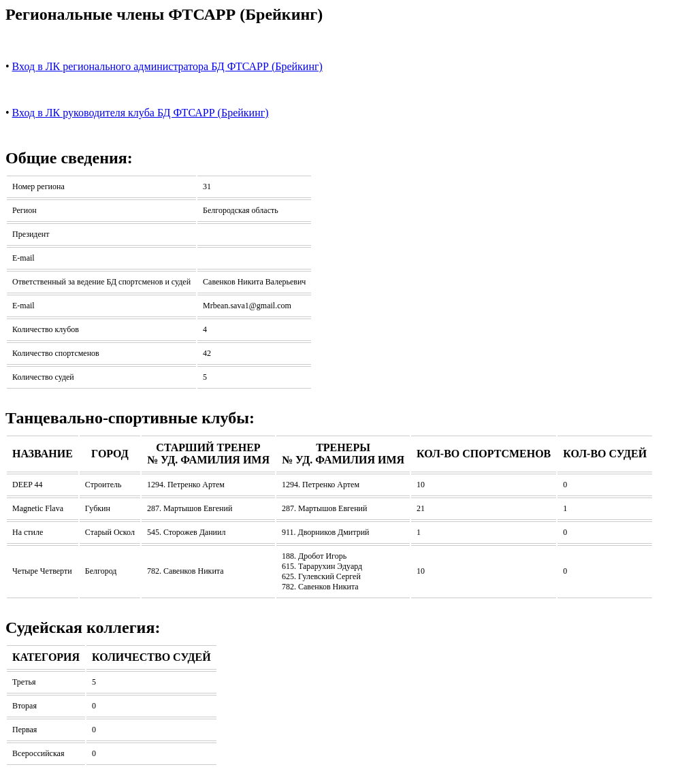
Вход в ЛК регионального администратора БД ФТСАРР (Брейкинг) (167, 66)
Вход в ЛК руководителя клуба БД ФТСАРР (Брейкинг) (141, 113)
